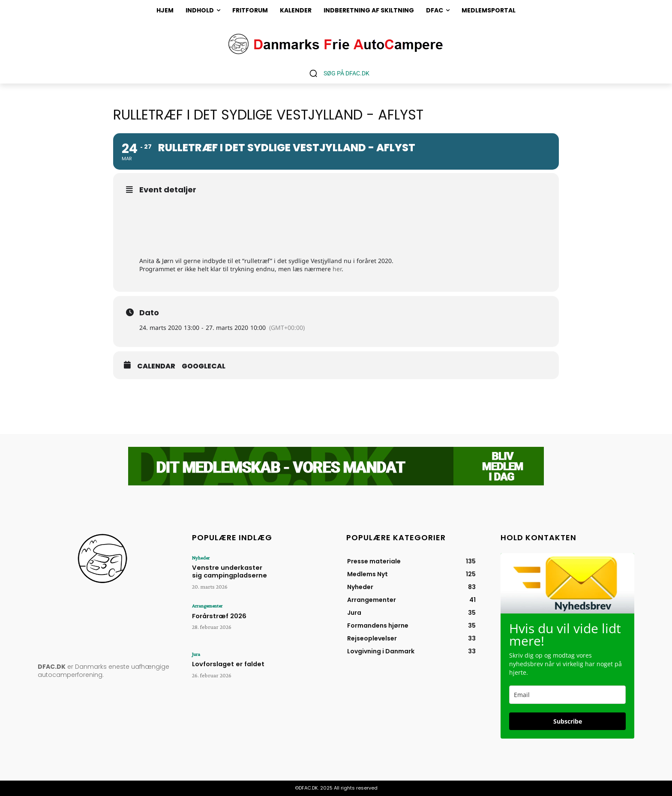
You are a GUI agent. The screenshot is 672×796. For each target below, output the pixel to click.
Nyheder (201, 558)
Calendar (156, 366)
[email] (567, 695)
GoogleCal (204, 366)
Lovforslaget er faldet (225, 663)
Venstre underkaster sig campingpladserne (228, 570)
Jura (196, 654)
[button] (336, 73)
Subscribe (568, 721)
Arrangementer (207, 606)
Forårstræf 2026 (217, 615)
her (337, 269)
